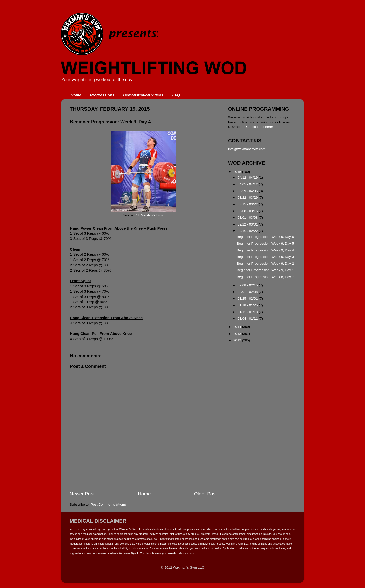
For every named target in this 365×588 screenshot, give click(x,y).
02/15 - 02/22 (248, 231)
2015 (238, 172)
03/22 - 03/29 (248, 197)
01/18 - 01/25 (248, 305)
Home (76, 95)
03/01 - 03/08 (248, 218)
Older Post (205, 494)
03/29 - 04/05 (248, 191)
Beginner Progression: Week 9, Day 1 (265, 270)
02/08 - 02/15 (248, 285)
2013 (238, 334)
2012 (238, 340)
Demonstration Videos (143, 95)
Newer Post (82, 494)
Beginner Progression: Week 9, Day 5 (265, 243)
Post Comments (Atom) (108, 504)
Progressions (102, 95)
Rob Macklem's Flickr (149, 215)
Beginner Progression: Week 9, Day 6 (265, 237)
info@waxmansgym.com (247, 149)
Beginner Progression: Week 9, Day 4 (265, 250)
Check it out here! (260, 127)
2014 (238, 327)
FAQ (176, 95)
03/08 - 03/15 (248, 211)
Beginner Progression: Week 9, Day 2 (265, 263)
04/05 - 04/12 (248, 184)
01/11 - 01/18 (248, 312)
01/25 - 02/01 (248, 298)
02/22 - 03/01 (248, 224)
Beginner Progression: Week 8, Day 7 (265, 277)
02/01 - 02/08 (248, 292)
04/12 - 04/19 (248, 177)
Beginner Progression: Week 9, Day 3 (265, 257)
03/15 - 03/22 (248, 204)
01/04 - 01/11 (248, 318)
